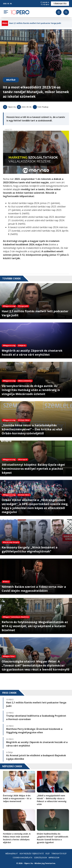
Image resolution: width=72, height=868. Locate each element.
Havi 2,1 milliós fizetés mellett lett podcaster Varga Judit (35, 23)
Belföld (11, 80)
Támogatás (60, 4)
